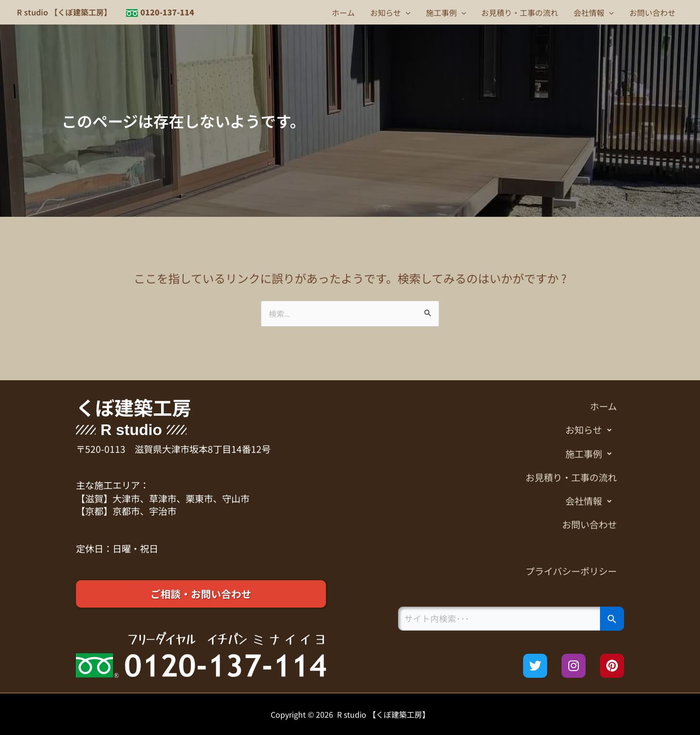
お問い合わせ (652, 12)
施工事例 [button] (446, 12)
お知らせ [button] (390, 12)
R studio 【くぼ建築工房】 (64, 12)
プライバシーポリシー (571, 571)
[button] (406, 12)
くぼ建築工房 (134, 407)
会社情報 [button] (594, 12)
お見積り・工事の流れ (520, 12)
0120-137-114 (167, 12)
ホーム (343, 12)
